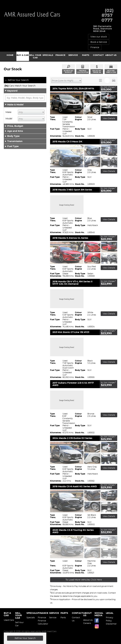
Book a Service (99, 42)
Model (9, 119)
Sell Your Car (19, 624)
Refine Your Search (17, 80)
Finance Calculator (43, 622)
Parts (63, 617)
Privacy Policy (109, 619)
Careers (87, 623)
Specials (31, 617)
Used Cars (9, 620)
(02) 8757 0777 (108, 15)
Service (53, 617)
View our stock (99, 37)
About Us (88, 620)
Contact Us (76, 619)
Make (8, 112)
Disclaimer (111, 624)
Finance (95, 47)
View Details (109, 118)
